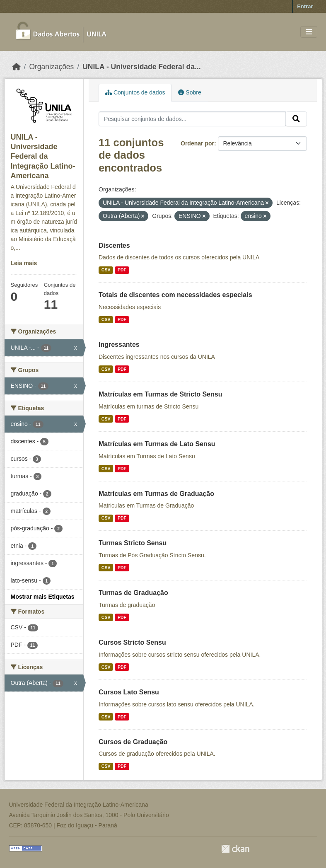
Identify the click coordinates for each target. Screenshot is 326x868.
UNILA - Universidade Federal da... (141, 67)
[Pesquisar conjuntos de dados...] (192, 119)
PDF (122, 270)
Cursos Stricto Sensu (132, 642)
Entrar (305, 6)
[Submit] (296, 119)
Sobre (190, 92)
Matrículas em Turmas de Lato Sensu (157, 444)
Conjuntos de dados (135, 92)
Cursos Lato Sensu (129, 692)
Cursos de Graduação (133, 742)
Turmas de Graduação (133, 593)
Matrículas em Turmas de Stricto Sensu (160, 394)
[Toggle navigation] (309, 32)
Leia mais (24, 263)
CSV (106, 270)
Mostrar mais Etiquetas (43, 597)
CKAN (235, 849)
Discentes (114, 245)
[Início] (17, 67)
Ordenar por (197, 143)
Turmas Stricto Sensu (133, 543)
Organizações (51, 67)
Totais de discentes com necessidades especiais (175, 295)
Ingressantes (119, 345)
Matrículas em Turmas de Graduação (156, 494)
